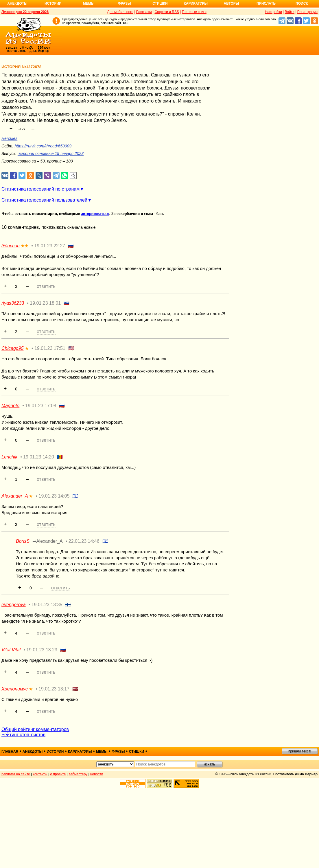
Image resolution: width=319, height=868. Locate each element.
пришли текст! (300, 751)
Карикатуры (196, 3)
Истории (53, 3)
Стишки (160, 3)
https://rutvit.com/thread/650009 (43, 146)
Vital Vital (11, 650)
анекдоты (33, 752)
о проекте (58, 774)
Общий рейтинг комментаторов (35, 729)
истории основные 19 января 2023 (51, 154)
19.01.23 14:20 (39, 457)
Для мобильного (120, 12)
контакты (40, 774)
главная (10, 752)
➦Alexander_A (48, 541)
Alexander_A (15, 496)
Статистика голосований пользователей (44, 200)
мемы (102, 752)
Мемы (89, 3)
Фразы (124, 3)
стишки (137, 752)
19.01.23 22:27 (50, 246)
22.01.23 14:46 (84, 541)
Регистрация (307, 12)
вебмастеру (78, 774)
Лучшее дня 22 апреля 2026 (25, 12)
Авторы (232, 3)
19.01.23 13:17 (54, 689)
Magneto (10, 406)
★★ (25, 246)
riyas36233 (13, 303)
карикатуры (80, 752)
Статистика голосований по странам (40, 189)
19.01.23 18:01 (45, 303)
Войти (290, 12)
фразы (118, 752)
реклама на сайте (16, 774)
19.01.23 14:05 (54, 496)
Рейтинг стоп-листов (23, 735)
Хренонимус (15, 689)
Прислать (266, 3)
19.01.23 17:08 (41, 406)
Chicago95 (13, 348)
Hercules (9, 138)
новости (97, 774)
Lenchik (9, 457)
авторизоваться (95, 214)
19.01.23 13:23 (42, 650)
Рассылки (144, 12)
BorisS (23, 541)
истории (55, 752)
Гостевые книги (194, 12)
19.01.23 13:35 (47, 605)
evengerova (14, 605)
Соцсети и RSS (167, 12)
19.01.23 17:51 (50, 348)
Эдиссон (11, 246)
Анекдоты (17, 3)
